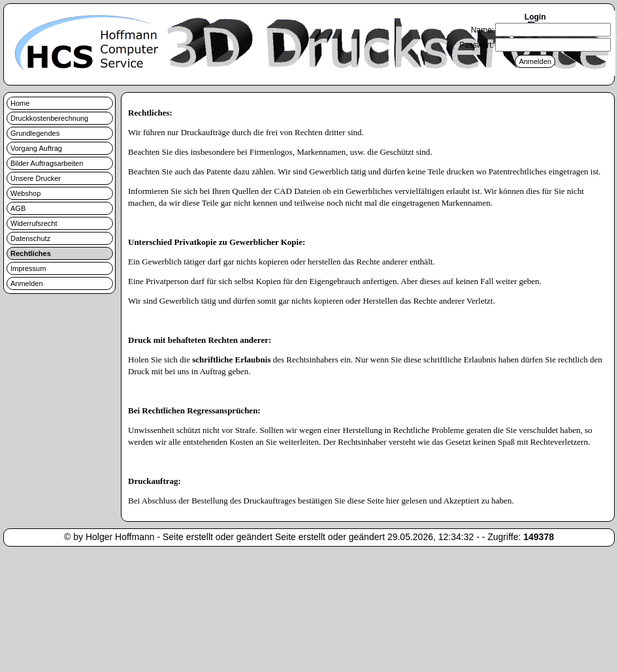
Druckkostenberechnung (49, 118)
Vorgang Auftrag (36, 148)
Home (20, 103)
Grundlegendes (35, 133)
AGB (18, 208)
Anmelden (27, 283)
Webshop (25, 193)
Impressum (28, 268)
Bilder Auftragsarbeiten (47, 163)
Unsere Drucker (36, 178)
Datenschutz (30, 238)
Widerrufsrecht (34, 223)
